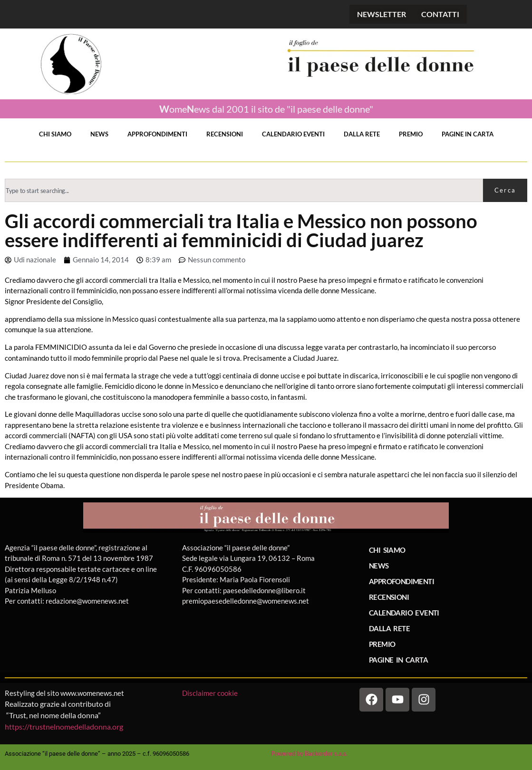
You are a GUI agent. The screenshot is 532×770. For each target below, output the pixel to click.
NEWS (99, 134)
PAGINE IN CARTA (468, 134)
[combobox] (244, 190)
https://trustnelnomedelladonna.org (64, 727)
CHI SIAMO (55, 134)
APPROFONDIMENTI (157, 134)
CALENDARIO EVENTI (293, 134)
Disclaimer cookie (211, 693)
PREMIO (411, 134)
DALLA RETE (362, 134)
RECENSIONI (225, 134)
